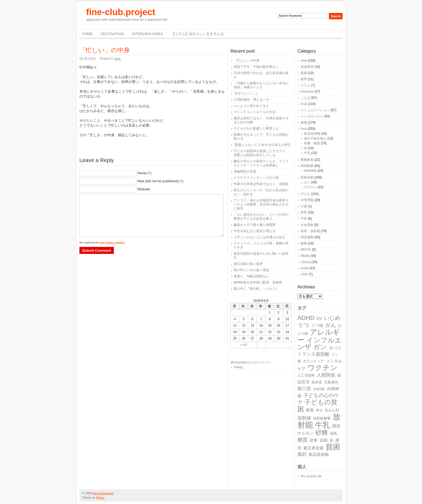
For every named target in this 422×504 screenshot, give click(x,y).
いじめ (332, 318)
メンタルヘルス (312, 116)
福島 (333, 433)
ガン (307, 182)
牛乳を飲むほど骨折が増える (255, 231)
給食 (314, 440)
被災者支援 (313, 448)
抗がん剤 (332, 410)
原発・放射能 (310, 231)
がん (331, 325)
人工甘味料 (306, 375)
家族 (310, 410)
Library (306, 262)
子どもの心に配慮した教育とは (256, 128)
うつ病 (317, 325)
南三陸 (304, 389)
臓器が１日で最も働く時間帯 (255, 225)
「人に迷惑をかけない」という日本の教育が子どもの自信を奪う (261, 217)
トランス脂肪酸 (313, 354)
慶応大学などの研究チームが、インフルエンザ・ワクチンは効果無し (261, 163)
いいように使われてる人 (251, 106)
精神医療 (307, 166)
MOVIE (306, 250)
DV (319, 318)
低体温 (317, 382)
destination (112, 34)
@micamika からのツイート (251, 362)
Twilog (238, 367)
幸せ (319, 410)
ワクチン (310, 187)
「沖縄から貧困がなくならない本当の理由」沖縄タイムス (261, 85)
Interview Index (147, 34)
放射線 (304, 418)
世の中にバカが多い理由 (251, 270)
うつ (303, 325)
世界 (304, 212)
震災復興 (307, 237)
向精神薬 (310, 171)
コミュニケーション (315, 110)
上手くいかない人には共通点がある (259, 237)
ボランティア (313, 361)
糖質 (303, 440)
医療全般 (307, 177)
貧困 (304, 73)
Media (305, 256)
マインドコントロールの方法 (255, 112)
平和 (304, 219)
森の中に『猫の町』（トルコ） (256, 289)
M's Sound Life (311, 476)
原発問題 (319, 389)
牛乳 (307, 153)
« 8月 (244, 345)
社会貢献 (307, 225)
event (305, 268)
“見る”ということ (246, 93)
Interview (307, 92)
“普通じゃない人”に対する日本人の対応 (262, 145)
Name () (145, 173)
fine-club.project (121, 12)
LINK (304, 274)
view (117, 59)
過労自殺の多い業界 (248, 264)
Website (144, 189)
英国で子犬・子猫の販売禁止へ (256, 67)
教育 (304, 79)
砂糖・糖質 (312, 143)
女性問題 (307, 200)
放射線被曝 (322, 418)
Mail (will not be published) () (161, 181)
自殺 (324, 440)
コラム (305, 85)
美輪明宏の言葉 (245, 171)
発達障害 (307, 67)
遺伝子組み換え (315, 138)
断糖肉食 (307, 160)
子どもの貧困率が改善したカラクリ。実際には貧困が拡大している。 (261, 153)
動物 (304, 243)
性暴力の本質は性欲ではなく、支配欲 (261, 184)
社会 (304, 104)
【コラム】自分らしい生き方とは (197, 34)
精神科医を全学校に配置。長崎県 (258, 282)
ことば (305, 98)
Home (87, 34)
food (304, 129)
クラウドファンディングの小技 (256, 178)
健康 (304, 122)
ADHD (306, 318)
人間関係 (326, 375)
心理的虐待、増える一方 (251, 100)
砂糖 (322, 433)
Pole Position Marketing (112, 243)
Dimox (100, 498)
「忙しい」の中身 (105, 50)
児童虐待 (331, 382)
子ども (305, 194)
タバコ (335, 348)
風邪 (302, 454)
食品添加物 (312, 134)
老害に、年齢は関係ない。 (253, 276)
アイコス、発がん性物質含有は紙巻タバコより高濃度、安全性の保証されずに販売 (261, 204)
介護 (304, 206)
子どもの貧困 (317, 406)
